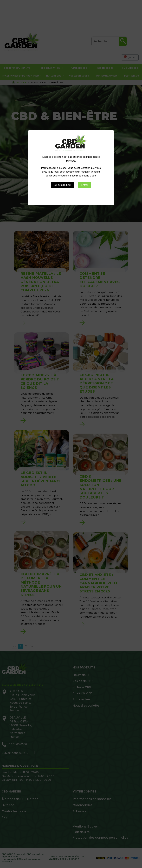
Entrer (85, 185)
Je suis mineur (63, 185)
